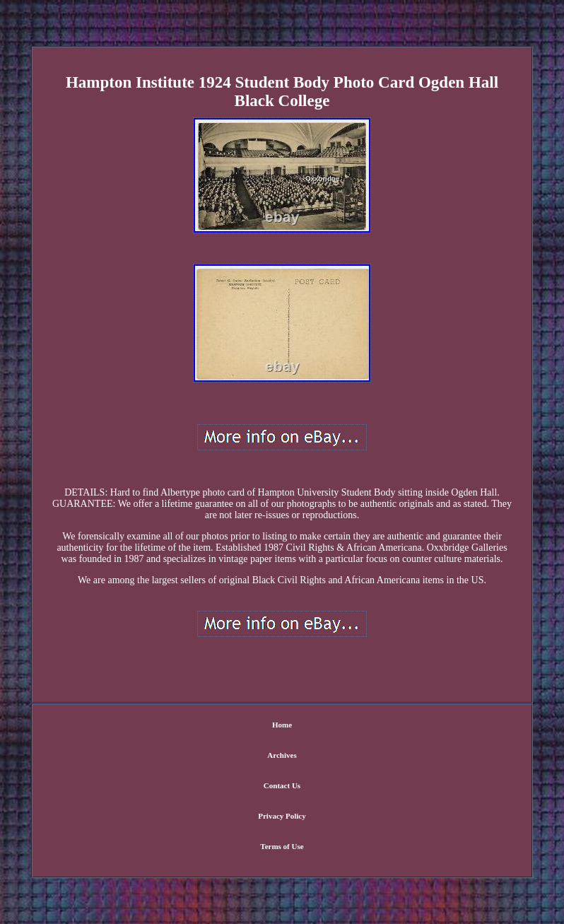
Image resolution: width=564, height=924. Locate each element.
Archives (282, 755)
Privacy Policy (282, 816)
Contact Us (282, 785)
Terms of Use (282, 846)
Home (282, 725)
